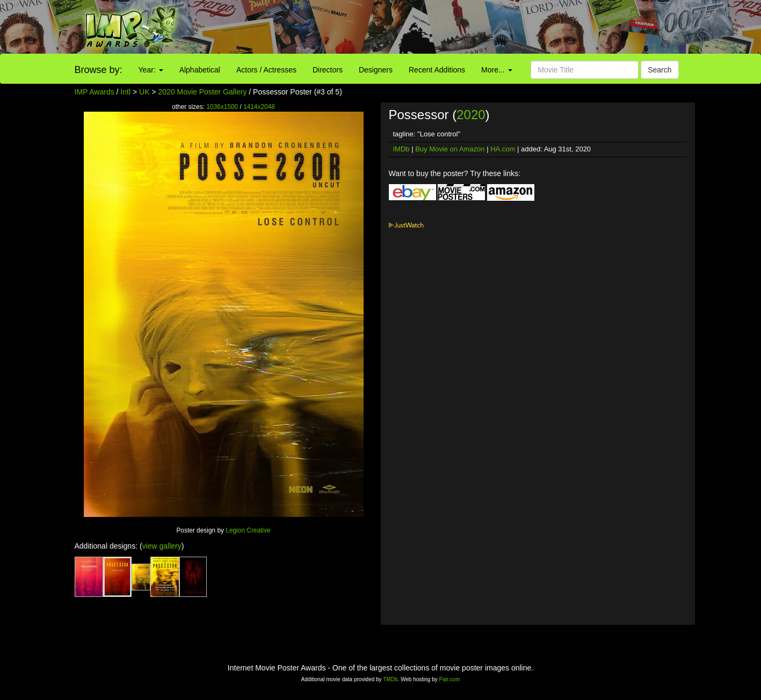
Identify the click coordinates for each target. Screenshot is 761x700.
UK (144, 92)
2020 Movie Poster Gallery (202, 92)
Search (659, 70)
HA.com (503, 149)
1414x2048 (259, 107)
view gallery (162, 546)
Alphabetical (200, 70)
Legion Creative (248, 530)
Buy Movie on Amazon (450, 149)
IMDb (401, 149)
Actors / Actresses (266, 70)
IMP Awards (95, 92)
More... (497, 70)
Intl (125, 92)
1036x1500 (222, 107)
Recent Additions (437, 70)
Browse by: (99, 70)
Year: (151, 70)
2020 (471, 115)
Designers (376, 70)
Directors (328, 70)
